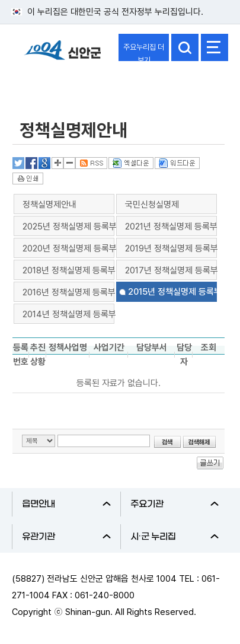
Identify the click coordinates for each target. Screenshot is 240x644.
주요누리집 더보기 (144, 52)
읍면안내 (66, 504)
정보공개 (39, 85)
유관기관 (66, 537)
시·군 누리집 (175, 537)
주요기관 (175, 504)
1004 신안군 (62, 55)
